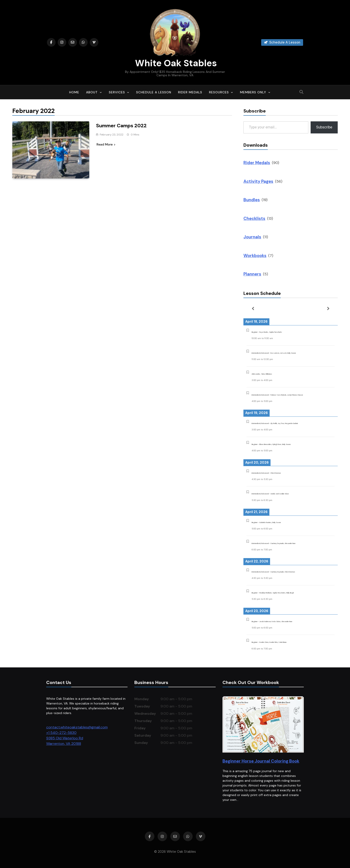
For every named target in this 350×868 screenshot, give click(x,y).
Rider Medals (190, 92)
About (92, 92)
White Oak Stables (175, 63)
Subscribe (324, 127)
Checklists (254, 218)
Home (74, 92)
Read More (106, 144)
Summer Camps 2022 (121, 126)
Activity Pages (258, 181)
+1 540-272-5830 (61, 733)
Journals (252, 237)
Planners (252, 274)
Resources (219, 92)
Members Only (253, 92)
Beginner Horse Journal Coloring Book (261, 761)
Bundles (252, 200)
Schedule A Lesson (154, 92)
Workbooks (255, 256)
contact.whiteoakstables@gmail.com (77, 727)
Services (117, 92)
